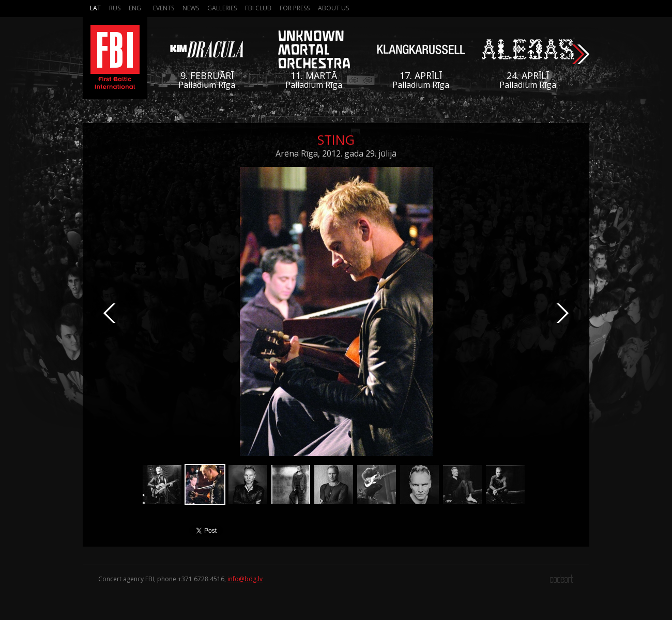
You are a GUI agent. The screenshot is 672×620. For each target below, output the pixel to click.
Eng (135, 8)
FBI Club (258, 8)
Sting (336, 139)
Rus (115, 8)
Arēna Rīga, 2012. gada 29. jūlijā (336, 153)
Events (164, 8)
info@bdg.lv (245, 579)
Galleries (222, 8)
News (191, 8)
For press (295, 8)
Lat (95, 8)
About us (333, 8)
